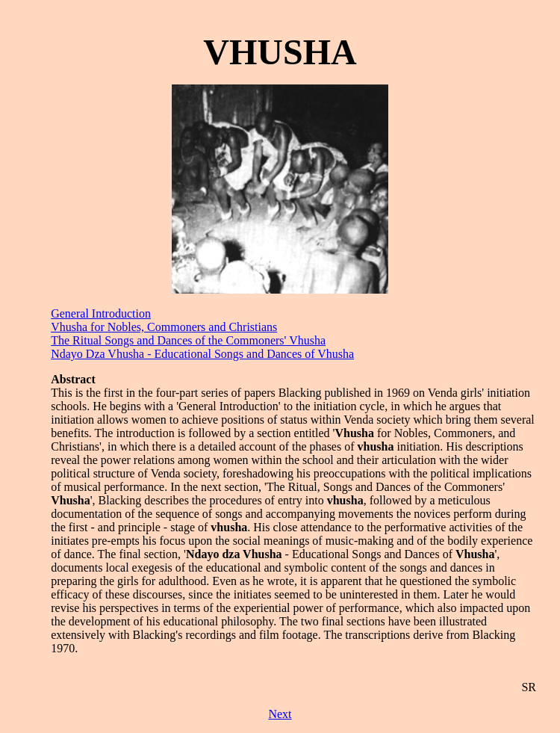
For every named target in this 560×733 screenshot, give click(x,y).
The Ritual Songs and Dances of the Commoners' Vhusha (188, 340)
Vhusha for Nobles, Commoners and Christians (164, 327)
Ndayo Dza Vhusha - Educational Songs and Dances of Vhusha (202, 354)
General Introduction (101, 313)
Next (280, 714)
